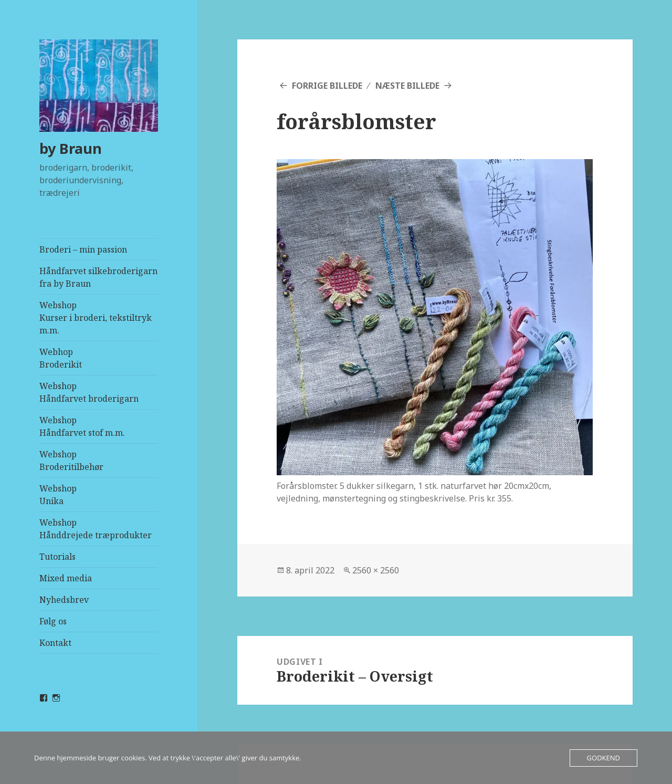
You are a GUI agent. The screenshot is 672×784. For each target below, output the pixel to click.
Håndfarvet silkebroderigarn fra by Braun (98, 277)
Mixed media (66, 578)
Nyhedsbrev (64, 600)
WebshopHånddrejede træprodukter (96, 529)
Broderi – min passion (83, 249)
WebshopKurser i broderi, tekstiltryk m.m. (96, 318)
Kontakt (55, 643)
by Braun (71, 148)
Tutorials (57, 557)
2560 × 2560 (376, 570)
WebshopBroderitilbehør (71, 461)
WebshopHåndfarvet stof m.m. (82, 426)
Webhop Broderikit (61, 358)
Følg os (53, 621)
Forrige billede (327, 86)
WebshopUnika (58, 495)
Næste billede (407, 86)
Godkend (603, 758)
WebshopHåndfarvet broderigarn (89, 392)
